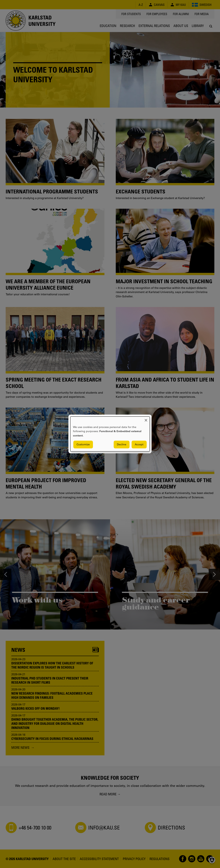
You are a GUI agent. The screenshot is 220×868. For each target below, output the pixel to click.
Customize (83, 445)
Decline (122, 445)
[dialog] (110, 434)
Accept (139, 445)
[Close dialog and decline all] (146, 419)
